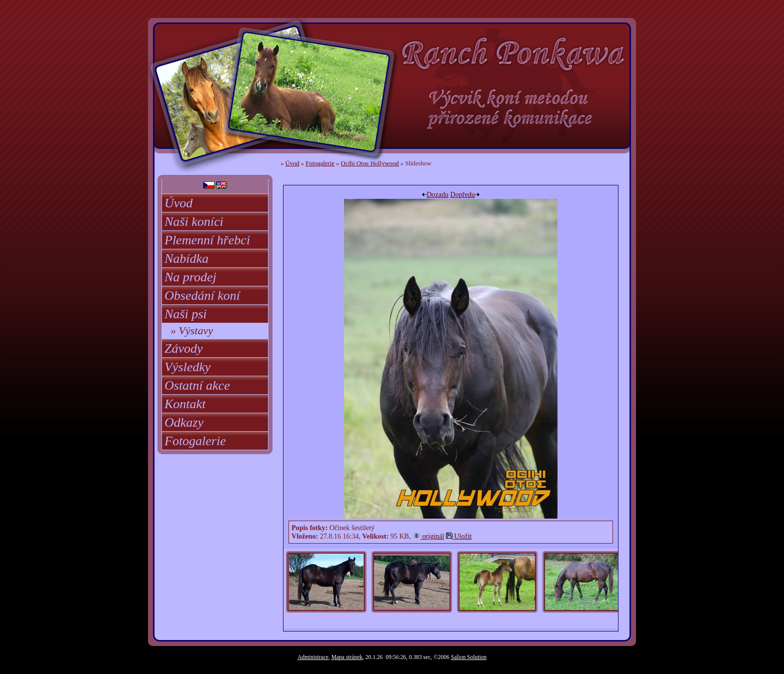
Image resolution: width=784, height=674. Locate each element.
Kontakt (185, 404)
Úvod (178, 203)
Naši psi (186, 314)
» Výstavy (192, 331)
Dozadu (435, 194)
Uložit (459, 536)
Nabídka (186, 259)
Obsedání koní (202, 296)
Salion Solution (469, 657)
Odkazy (184, 422)
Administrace (313, 657)
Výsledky (187, 367)
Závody (184, 348)
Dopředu (465, 194)
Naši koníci (194, 222)
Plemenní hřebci (207, 240)
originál (428, 536)
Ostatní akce (197, 385)
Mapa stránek (347, 657)
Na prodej (190, 277)
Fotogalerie (195, 441)
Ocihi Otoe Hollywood (370, 163)
